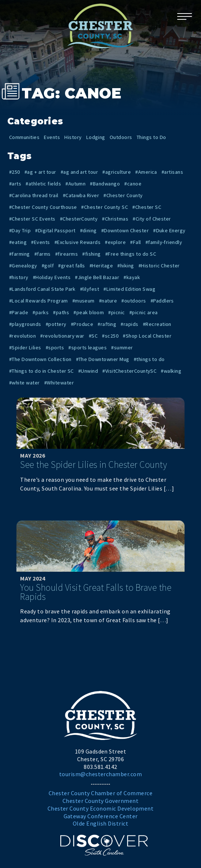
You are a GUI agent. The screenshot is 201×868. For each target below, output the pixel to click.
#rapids (129, 324)
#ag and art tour (79, 172)
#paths (61, 312)
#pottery (56, 324)
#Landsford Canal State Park (42, 289)
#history (19, 277)
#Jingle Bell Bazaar (97, 277)
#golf (48, 266)
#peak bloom (89, 312)
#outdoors (134, 301)
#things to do (149, 359)
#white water (24, 383)
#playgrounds (25, 324)
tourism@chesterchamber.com (100, 774)
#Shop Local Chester (147, 336)
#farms (43, 254)
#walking (171, 371)
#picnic (116, 312)
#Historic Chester (159, 266)
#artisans (172, 172)
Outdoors (121, 137)
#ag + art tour (40, 172)
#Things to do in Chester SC (41, 371)
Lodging (96, 137)
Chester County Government (100, 801)
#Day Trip (20, 230)
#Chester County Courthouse (43, 207)
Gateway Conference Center (101, 816)
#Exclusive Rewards (78, 242)
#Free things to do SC (131, 254)
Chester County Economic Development (101, 808)
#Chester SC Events (32, 219)
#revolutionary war (62, 336)
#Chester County (123, 195)
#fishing (92, 254)
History (73, 137)
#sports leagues (88, 347)
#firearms (67, 254)
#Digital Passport (55, 230)
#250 (15, 172)
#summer (122, 347)
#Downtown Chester (125, 230)
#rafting (107, 324)
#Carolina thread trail (34, 195)
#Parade (19, 312)
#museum (84, 301)
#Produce (82, 324)
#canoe (133, 184)
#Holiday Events (52, 277)
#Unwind (88, 371)
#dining (88, 230)
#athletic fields (43, 184)
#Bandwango (105, 184)
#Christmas (115, 219)
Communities (24, 137)
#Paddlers (162, 301)
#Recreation (157, 324)
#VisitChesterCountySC (129, 371)
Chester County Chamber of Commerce (100, 793)
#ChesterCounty (79, 219)
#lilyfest (90, 289)
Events (52, 137)
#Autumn (75, 184)
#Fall (135, 242)
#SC (93, 336)
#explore (115, 242)
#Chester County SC (105, 207)
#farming (20, 254)
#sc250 (110, 336)
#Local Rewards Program (39, 301)
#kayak (132, 277)
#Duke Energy (169, 230)
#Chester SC (147, 207)
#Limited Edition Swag (129, 289)
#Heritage (101, 266)
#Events (40, 242)
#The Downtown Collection (40, 359)
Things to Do (151, 137)
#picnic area (144, 312)
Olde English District (100, 823)
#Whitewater (59, 383)
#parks (41, 312)
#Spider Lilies (25, 347)
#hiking (126, 266)
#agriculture (117, 172)
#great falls (72, 266)
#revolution (22, 336)
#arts (15, 184)
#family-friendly (164, 242)
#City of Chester (152, 219)
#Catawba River (81, 195)
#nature (108, 301)
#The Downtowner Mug (103, 359)
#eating (18, 242)
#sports (55, 347)
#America (146, 172)
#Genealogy (23, 266)
